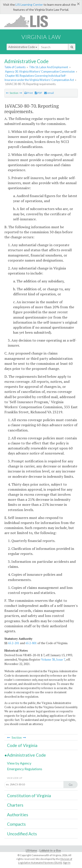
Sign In (67, 863)
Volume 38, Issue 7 (53, 659)
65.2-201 (14, 643)
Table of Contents (15, 67)
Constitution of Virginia (29, 796)
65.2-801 (31, 643)
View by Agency (19, 763)
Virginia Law (41, 37)
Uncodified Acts (22, 834)
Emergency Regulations (25, 769)
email (49, 93)
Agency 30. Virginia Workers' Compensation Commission (40, 71)
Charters (15, 805)
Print (29, 93)
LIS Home (31, 851)
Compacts (16, 824)
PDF (38, 93)
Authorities (18, 815)
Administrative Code (23, 47)
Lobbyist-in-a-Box (50, 851)
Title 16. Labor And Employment (49, 67)
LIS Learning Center (29, 4)
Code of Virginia (22, 745)
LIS (29, 21)
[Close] (78, 4)
